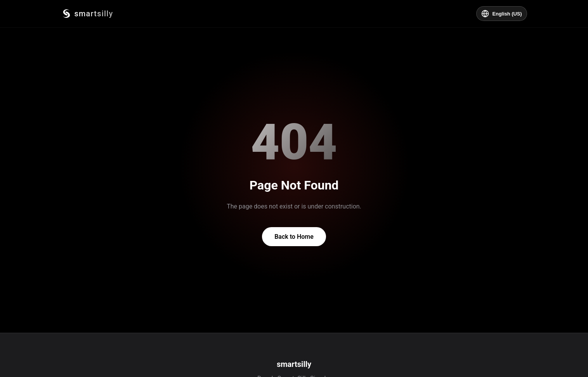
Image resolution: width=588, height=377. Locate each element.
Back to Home (294, 237)
